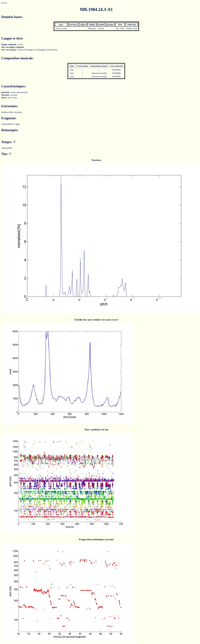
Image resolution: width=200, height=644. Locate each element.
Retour (4, 3)
